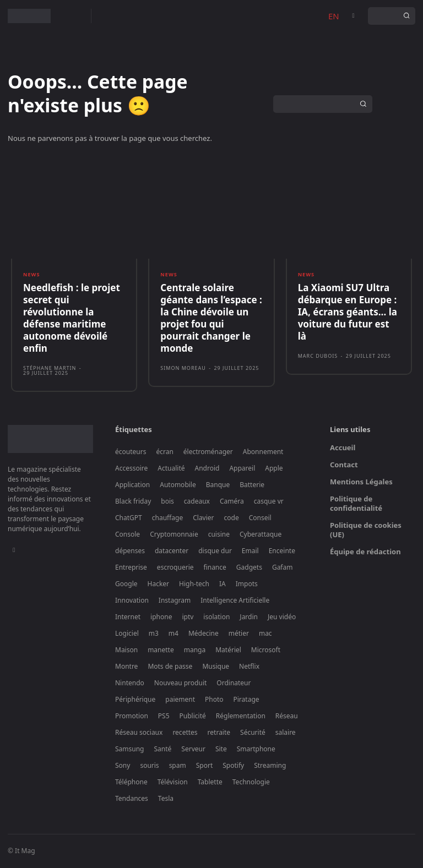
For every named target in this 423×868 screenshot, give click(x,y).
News (31, 275)
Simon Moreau (183, 369)
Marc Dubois (318, 357)
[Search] (406, 16)
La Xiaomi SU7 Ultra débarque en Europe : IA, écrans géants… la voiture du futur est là (348, 312)
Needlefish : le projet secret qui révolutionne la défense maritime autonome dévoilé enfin (72, 318)
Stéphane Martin (50, 369)
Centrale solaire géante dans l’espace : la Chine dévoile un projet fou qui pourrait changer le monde (211, 318)
